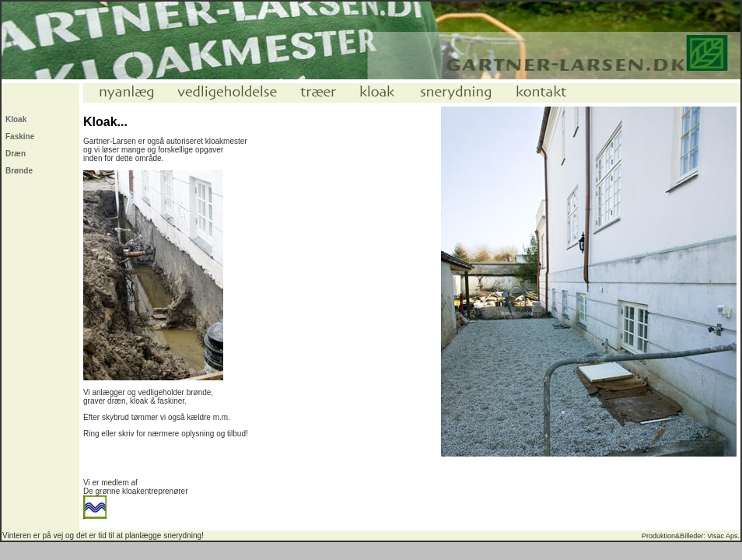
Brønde (19, 171)
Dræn (16, 154)
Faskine (20, 136)
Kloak (16, 119)
